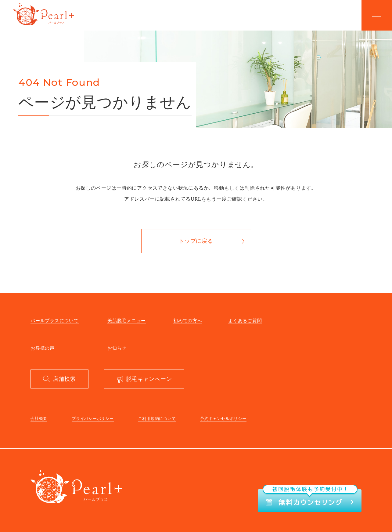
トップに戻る (196, 241)
